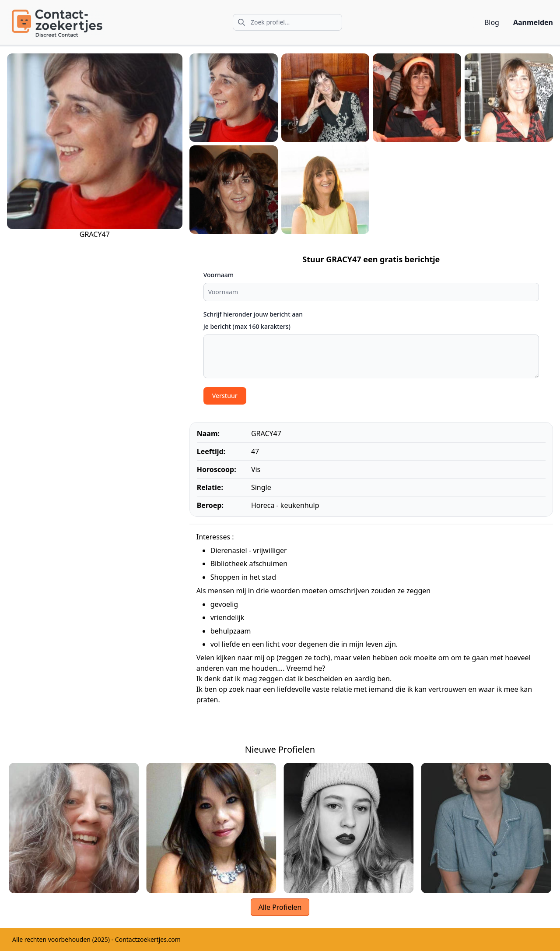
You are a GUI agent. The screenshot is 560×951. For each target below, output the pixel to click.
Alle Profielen (280, 907)
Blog (492, 22)
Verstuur (225, 396)
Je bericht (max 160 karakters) (247, 326)
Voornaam (219, 275)
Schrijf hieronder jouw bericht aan (253, 314)
